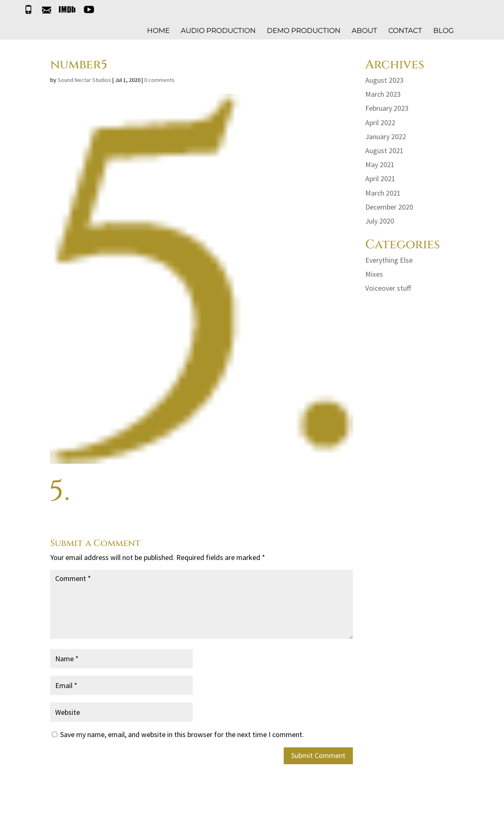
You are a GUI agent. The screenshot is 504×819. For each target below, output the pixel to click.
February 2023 (387, 108)
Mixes (374, 274)
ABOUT (364, 31)
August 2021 (384, 150)
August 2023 (384, 80)
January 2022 (386, 136)
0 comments (159, 80)
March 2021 (383, 193)
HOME (158, 31)
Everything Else (389, 260)
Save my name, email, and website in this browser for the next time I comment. (182, 734)
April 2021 (380, 178)
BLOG (443, 31)
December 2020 (389, 207)
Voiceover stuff (388, 288)
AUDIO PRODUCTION (218, 31)
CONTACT (405, 31)
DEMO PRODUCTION (304, 31)
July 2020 (380, 221)
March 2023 (383, 94)
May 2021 (380, 164)
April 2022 (380, 122)
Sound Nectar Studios (84, 80)
